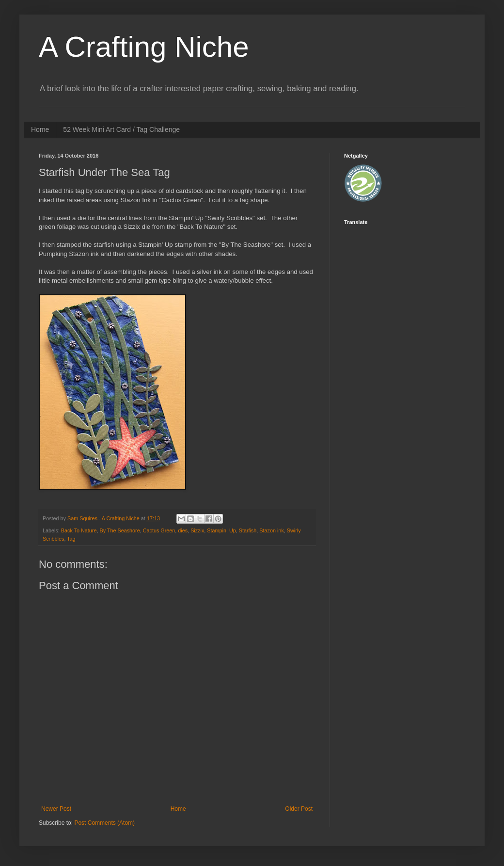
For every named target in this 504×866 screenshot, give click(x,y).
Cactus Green (159, 530)
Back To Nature (79, 530)
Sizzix (197, 530)
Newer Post (56, 809)
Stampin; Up (221, 530)
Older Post (299, 809)
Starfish (248, 530)
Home (40, 129)
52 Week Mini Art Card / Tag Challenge (121, 129)
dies (183, 530)
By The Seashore (119, 530)
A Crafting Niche (144, 47)
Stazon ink (271, 530)
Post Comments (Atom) (104, 823)
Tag (71, 539)
